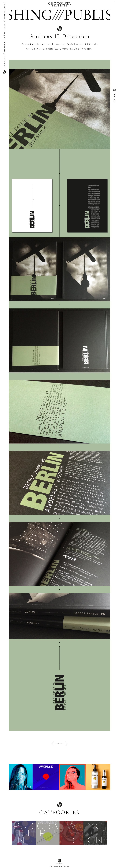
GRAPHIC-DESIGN (4, 12)
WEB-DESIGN (4, 61)
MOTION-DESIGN (4, 45)
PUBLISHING (4, 28)
